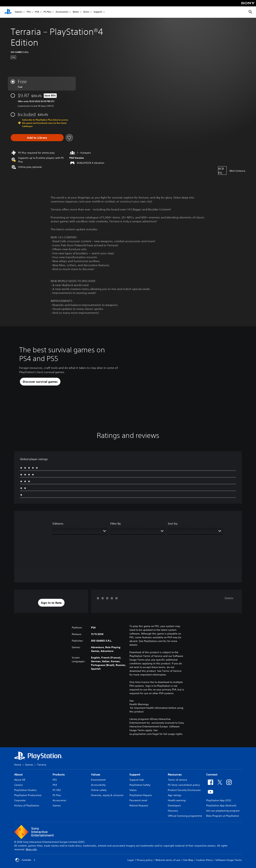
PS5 (29, 12)
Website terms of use (168, 860)
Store (86, 12)
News (76, 12)
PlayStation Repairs (141, 795)
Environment (98, 780)
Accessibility (98, 785)
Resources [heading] (175, 774)
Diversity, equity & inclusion (107, 795)
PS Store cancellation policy (184, 785)
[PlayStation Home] (8, 12)
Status (133, 790)
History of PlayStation (27, 805)
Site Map (188, 860)
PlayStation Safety (140, 785)
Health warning (177, 800)
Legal (131, 860)
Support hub (137, 780)
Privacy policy (145, 860)
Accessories (62, 12)
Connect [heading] (212, 774)
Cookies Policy (204, 860)
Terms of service (177, 780)
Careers (19, 785)
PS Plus (47, 12)
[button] (40, 382)
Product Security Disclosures (184, 790)
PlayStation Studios (25, 790)
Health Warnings (139, 704)
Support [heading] (135, 774)
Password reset (138, 800)
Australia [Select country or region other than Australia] (25, 860)
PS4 (37, 12)
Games (18, 12)
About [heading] (18, 774)
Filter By (115, 523)
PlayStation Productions (28, 795)
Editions (58, 523)
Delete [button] (229, 598)
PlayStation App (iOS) (219, 800)
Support (98, 12)
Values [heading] (96, 774)
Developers (174, 805)
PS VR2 (57, 790)
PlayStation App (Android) (221, 805)
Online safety (99, 790)
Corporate (20, 800)
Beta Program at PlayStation (223, 816)
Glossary (173, 811)
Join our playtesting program (223, 811)
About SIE (20, 780)
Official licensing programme (185, 816)
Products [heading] (59, 774)
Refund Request (139, 805)
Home (18, 765)
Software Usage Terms (229, 860)
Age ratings (175, 795)
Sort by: (173, 523)
